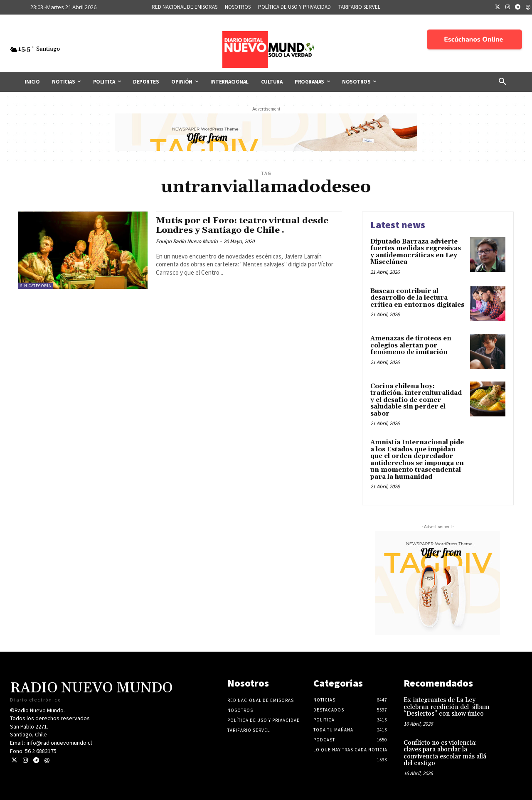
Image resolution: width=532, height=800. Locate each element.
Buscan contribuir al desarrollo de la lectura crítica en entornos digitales (417, 298)
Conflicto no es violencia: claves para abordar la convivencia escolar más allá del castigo (445, 753)
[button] (502, 82)
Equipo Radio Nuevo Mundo (187, 241)
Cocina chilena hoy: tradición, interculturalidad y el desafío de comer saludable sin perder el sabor (416, 400)
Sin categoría (36, 286)
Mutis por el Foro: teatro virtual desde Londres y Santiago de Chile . (243, 225)
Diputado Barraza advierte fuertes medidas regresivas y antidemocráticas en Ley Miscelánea (416, 252)
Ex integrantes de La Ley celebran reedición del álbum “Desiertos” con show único (447, 707)
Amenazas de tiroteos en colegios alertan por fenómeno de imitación (411, 345)
